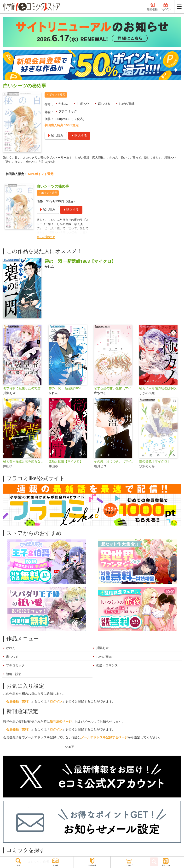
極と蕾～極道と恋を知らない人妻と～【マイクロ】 (24, 462)
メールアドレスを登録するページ (104, 738)
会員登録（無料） (19, 702)
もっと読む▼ (46, 238)
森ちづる (104, 104)
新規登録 (152, 7)
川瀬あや (83, 104)
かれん (63, 104)
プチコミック (68, 111)
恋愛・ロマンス (107, 666)
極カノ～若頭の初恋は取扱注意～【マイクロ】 (160, 389)
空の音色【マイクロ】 (155, 462)
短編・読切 (14, 675)
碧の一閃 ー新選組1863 (65, 389)
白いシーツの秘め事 (53, 187)
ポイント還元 (57, 95)
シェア (70, 748)
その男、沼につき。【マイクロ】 (115, 462)
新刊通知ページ (61, 722)
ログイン (166, 7)
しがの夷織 (127, 104)
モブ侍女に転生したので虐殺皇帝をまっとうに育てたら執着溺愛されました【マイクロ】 (24, 389)
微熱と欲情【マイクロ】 (66, 462)
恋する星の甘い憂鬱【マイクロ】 (115, 389)
